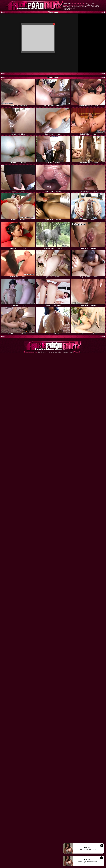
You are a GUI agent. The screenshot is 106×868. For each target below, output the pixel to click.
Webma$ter (77, 352)
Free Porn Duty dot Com (78, 4)
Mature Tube (67, 5)
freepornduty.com (31, 352)
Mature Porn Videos (77, 5)
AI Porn (85, 5)
